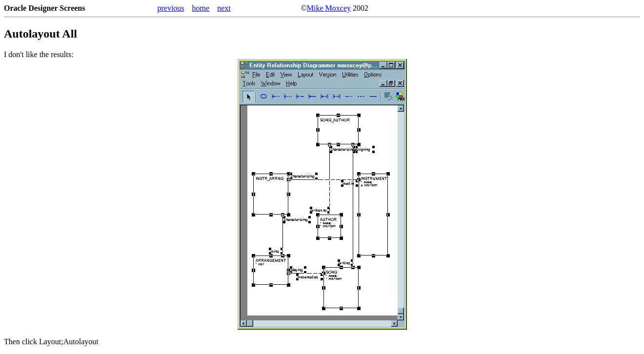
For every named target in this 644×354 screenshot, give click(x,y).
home (201, 8)
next (224, 8)
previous (171, 8)
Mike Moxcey (329, 8)
